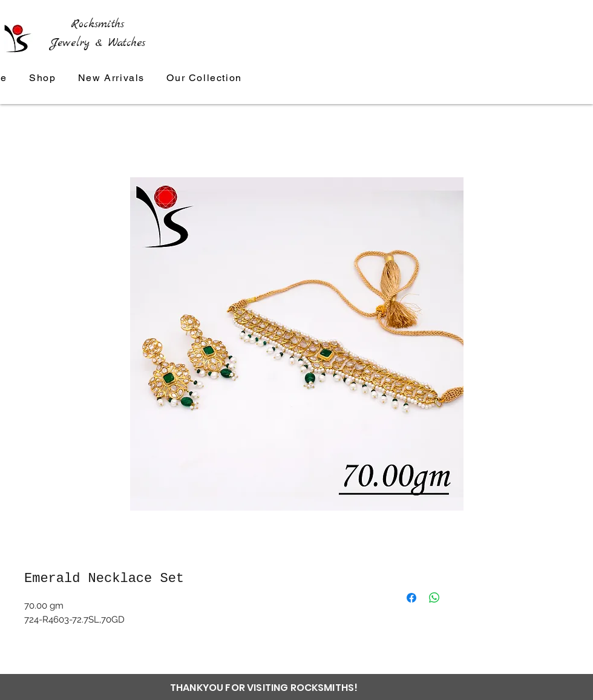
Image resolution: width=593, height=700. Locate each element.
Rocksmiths (97, 24)
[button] (204, 78)
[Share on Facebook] (411, 598)
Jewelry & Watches (98, 43)
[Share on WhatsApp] (434, 598)
